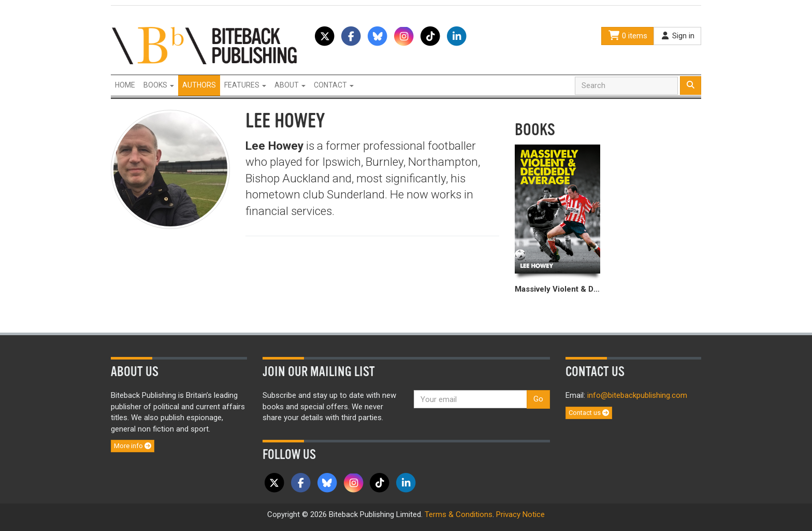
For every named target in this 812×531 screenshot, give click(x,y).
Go (538, 399)
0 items (628, 36)
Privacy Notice (520, 514)
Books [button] (159, 85)
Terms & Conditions (459, 514)
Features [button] (245, 85)
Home (125, 85)
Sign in (677, 36)
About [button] (290, 85)
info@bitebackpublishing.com (637, 395)
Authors (199, 85)
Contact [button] (334, 85)
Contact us (589, 413)
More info (133, 446)
